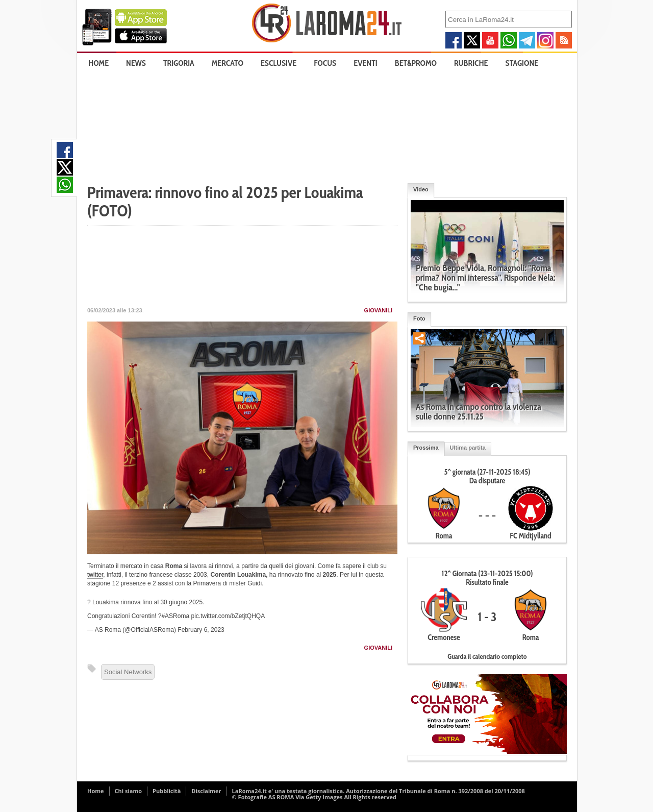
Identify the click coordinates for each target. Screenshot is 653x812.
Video (421, 189)
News (136, 63)
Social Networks (128, 672)
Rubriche (471, 63)
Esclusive (279, 63)
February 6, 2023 (201, 630)
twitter (95, 575)
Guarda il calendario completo (487, 656)
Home (98, 63)
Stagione (522, 63)
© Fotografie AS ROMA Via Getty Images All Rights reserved (314, 797)
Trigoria (179, 63)
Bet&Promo (416, 63)
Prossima (426, 448)
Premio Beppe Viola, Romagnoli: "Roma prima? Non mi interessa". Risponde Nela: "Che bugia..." (486, 278)
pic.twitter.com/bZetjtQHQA (228, 616)
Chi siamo (129, 791)
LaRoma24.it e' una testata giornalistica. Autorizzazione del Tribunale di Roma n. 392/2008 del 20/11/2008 (379, 791)
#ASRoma (175, 616)
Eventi (365, 63)
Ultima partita (468, 448)
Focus (325, 63)
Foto (419, 318)
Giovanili (378, 310)
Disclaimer (206, 791)
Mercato (228, 63)
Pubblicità (167, 791)
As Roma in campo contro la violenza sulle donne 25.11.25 (479, 412)
